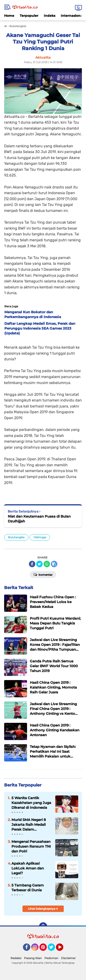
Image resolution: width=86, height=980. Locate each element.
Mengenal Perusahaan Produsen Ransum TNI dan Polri (31, 846)
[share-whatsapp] (47, 564)
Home (9, 16)
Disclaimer (68, 958)
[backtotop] (43, 926)
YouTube (63, 949)
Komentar (43, 574)
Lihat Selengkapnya (43, 909)
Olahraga (40, 537)
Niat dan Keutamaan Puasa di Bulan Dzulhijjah (39, 519)
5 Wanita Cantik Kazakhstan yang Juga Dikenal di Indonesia (31, 803)
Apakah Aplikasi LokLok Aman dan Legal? (28, 868)
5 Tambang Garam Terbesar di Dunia (28, 888)
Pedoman (51, 958)
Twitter (53, 949)
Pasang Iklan (33, 958)
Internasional (72, 16)
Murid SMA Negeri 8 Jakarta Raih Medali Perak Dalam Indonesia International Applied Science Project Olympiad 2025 (30, 825)
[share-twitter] (39, 564)
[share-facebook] (32, 564)
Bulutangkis (16, 537)
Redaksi (16, 958)
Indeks (50, 16)
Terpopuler (29, 16)
